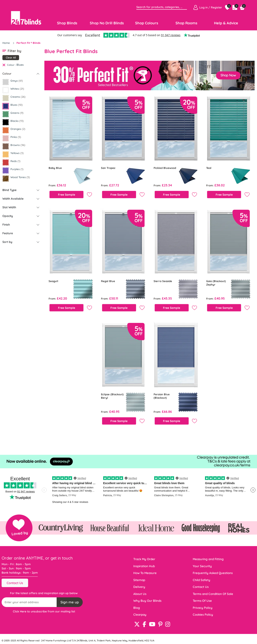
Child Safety (201, 580)
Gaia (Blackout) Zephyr (216, 283)
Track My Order (144, 559)
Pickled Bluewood (165, 168)
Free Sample (67, 195)
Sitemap (139, 580)
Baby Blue (55, 168)
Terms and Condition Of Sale (213, 594)
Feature (8, 233)
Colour (7, 74)
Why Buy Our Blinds (147, 601)
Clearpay (140, 615)
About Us (140, 594)
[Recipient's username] (29, 602)
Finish (6, 225)
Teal (209, 168)
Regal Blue (108, 281)
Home (7, 43)
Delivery (139, 587)
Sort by (7, 242)
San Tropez (108, 168)
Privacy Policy (203, 608)
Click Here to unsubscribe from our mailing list (44, 611)
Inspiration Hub (144, 566)
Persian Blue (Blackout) (162, 396)
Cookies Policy (203, 615)
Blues (20, 65)
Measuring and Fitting (208, 559)
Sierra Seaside (163, 281)
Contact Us (15, 583)
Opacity (8, 216)
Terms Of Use (202, 601)
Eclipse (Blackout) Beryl (112, 396)
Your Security (202, 566)
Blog (137, 608)
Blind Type (9, 190)
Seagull (53, 281)
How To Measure (145, 573)
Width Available (13, 199)
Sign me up (70, 602)
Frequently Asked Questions (213, 573)
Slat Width (9, 207)
